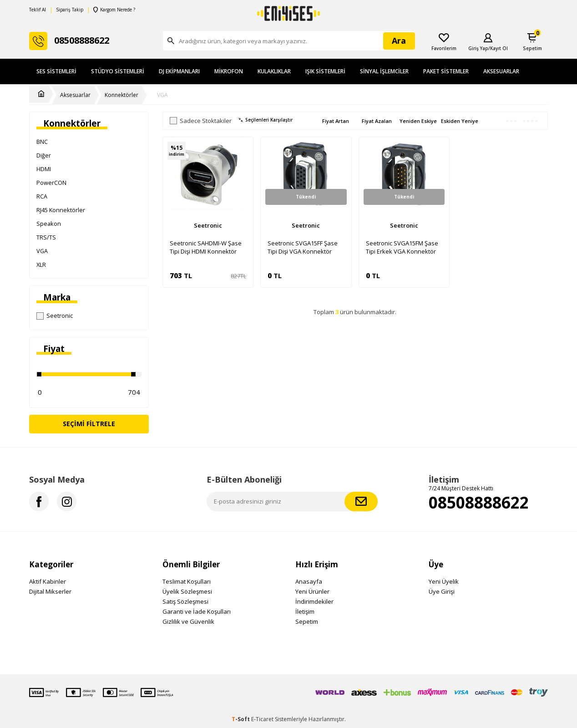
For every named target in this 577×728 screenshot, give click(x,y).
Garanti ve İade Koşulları (197, 611)
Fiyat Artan (336, 121)
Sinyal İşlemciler (384, 71)
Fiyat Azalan (377, 121)
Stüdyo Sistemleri (118, 71)
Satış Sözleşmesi (185, 601)
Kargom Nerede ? (114, 10)
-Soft (241, 719)
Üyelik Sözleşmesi (187, 591)
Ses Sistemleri (56, 71)
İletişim (305, 611)
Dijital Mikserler (50, 591)
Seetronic (55, 316)
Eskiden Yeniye (460, 121)
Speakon (49, 224)
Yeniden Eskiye (418, 121)
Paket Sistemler (446, 71)
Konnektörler (121, 95)
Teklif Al (38, 10)
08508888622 (479, 502)
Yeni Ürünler (312, 591)
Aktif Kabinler (48, 581)
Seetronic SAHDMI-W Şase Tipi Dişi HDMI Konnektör (206, 247)
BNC (42, 142)
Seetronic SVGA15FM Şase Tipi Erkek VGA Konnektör (402, 247)
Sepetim (307, 621)
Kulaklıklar (274, 71)
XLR (41, 265)
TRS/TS (46, 237)
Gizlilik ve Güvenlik (188, 621)
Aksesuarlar (501, 71)
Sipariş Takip (70, 10)
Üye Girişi (442, 591)
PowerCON (51, 183)
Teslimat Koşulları (187, 581)
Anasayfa (309, 581)
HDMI (44, 169)
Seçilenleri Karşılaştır (266, 120)
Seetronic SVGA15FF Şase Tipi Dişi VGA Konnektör (303, 247)
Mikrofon (229, 71)
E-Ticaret (262, 719)
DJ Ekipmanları (179, 71)
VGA (162, 95)
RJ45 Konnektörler (61, 210)
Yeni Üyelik (444, 581)
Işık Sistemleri (325, 71)
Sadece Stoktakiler (201, 121)
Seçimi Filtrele (89, 424)
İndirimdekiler (314, 601)
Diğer (44, 155)
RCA (42, 196)
